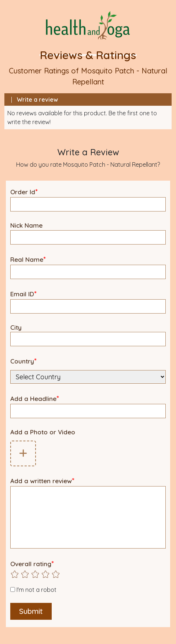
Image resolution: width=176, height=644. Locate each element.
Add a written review (42, 480)
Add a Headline (35, 398)
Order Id (24, 191)
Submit (31, 611)
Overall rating (32, 563)
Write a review (37, 100)
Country (23, 361)
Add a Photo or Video (43, 432)
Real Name (28, 259)
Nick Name (26, 225)
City (16, 327)
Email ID (23, 294)
